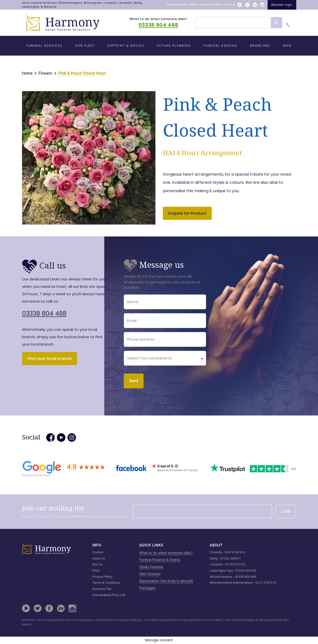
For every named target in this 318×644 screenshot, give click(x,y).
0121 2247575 (266, 583)
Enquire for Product (187, 213)
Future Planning (174, 46)
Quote (193, 5)
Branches (260, 46)
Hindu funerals (151, 567)
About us (99, 558)
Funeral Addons (221, 46)
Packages (147, 588)
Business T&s (102, 589)
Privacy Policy (102, 577)
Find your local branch (50, 359)
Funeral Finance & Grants (160, 560)
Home (27, 73)
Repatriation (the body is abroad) (166, 581)
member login (282, 5)
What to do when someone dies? (159, 19)
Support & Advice (126, 46)
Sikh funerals (150, 574)
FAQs (96, 571)
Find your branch (177, 5)
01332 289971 (231, 558)
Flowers (45, 73)
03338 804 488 (158, 25)
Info (287, 46)
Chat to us (229, 5)
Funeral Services (44, 46)
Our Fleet (85, 46)
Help (218, 5)
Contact (98, 552)
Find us (98, 564)
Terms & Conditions (106, 583)
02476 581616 (235, 552)
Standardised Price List (109, 595)
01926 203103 (246, 571)
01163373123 (235, 564)
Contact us (206, 5)
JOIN (286, 511)
